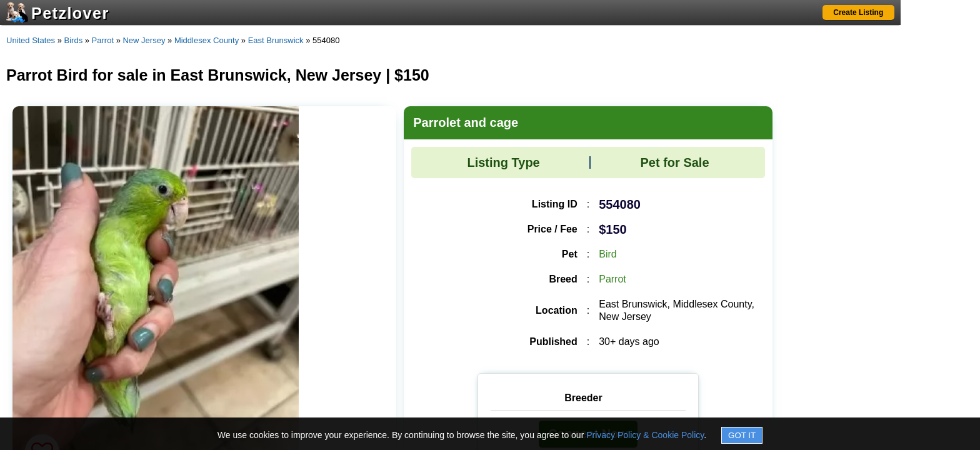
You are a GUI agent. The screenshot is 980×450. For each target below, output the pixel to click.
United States (31, 40)
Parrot (103, 40)
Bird (607, 254)
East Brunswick (276, 40)
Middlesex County (207, 40)
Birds (74, 40)
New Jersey (144, 40)
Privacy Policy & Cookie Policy (645, 435)
